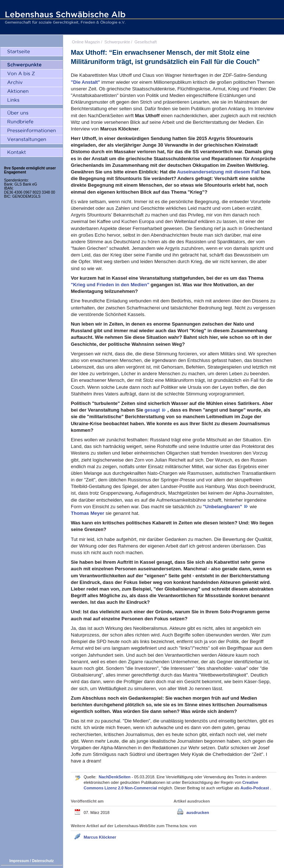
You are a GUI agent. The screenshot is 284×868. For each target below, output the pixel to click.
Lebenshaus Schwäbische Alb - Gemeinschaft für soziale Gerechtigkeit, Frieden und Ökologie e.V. (64, 17)
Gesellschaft (145, 42)
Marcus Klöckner (100, 837)
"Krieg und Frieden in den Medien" (111, 285)
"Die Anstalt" (86, 82)
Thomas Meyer (88, 513)
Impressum (19, 861)
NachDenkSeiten (115, 777)
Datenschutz (43, 861)
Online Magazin (86, 42)
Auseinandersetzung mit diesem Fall (219, 172)
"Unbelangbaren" (223, 507)
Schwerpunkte (117, 42)
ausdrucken (198, 813)
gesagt (153, 410)
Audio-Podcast (255, 788)
